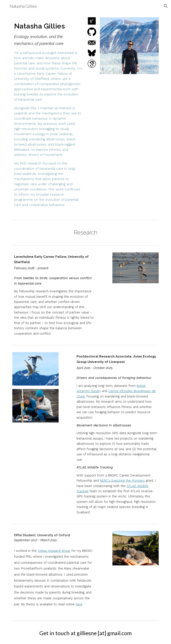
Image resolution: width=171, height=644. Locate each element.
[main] (48, 115)
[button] (166, 6)
